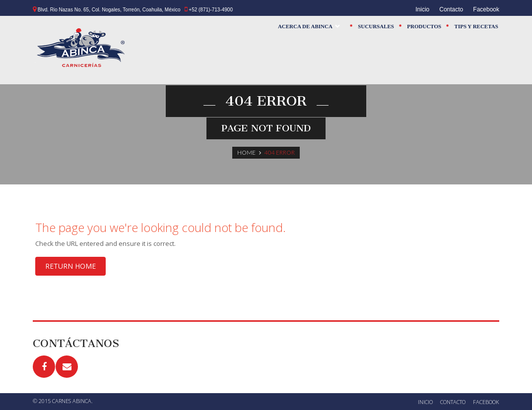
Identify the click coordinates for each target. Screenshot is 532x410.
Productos (424, 26)
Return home (70, 266)
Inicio (422, 9)
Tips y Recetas (476, 26)
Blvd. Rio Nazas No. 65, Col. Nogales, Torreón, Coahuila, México (109, 10)
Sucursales (376, 26)
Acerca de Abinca (308, 28)
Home (246, 152)
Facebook (486, 9)
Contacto (451, 9)
